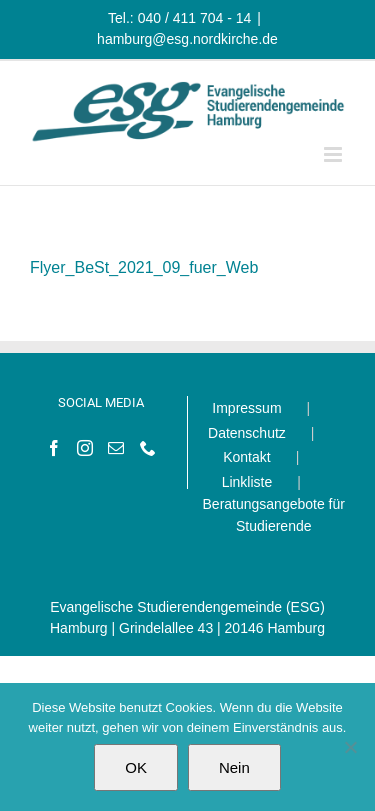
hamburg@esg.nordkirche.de (187, 39)
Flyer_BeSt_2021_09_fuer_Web (144, 267)
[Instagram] (85, 448)
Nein (234, 767)
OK (136, 767)
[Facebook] (54, 448)
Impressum (246, 408)
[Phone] (148, 448)
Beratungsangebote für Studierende (274, 515)
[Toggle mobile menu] (334, 154)
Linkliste (247, 482)
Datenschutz (247, 433)
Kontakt (246, 457)
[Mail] (116, 448)
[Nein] (350, 747)
